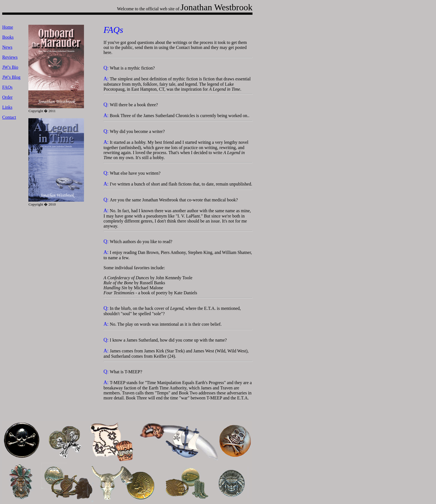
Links (7, 107)
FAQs (7, 87)
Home (8, 27)
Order (7, 97)
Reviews (10, 57)
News (7, 47)
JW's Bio (10, 67)
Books (8, 37)
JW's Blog (11, 77)
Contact (9, 117)
